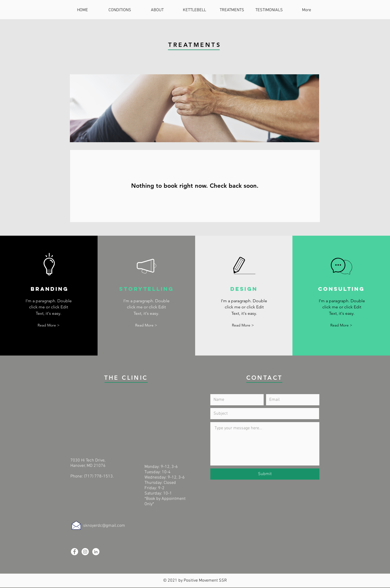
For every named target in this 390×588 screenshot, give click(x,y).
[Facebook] (75, 552)
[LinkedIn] (96, 552)
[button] (49, 325)
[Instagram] (85, 552)
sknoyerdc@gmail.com (104, 526)
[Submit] (265, 474)
